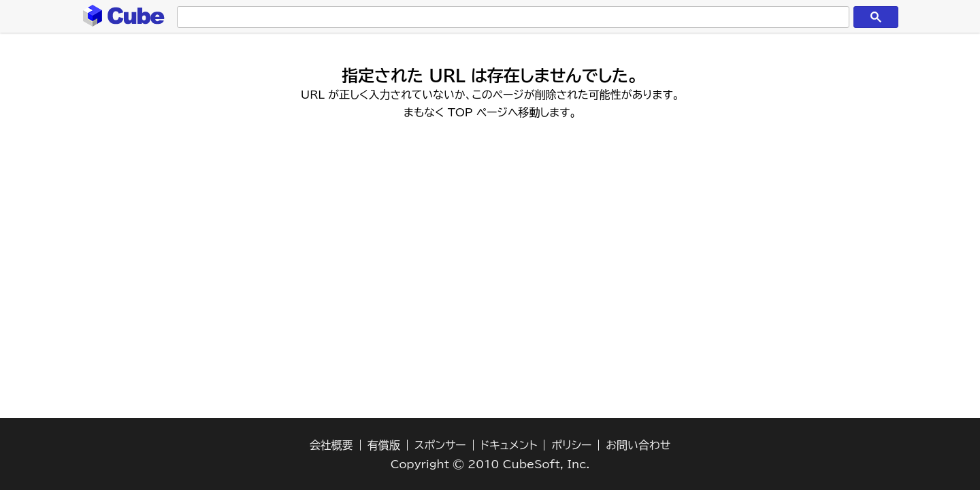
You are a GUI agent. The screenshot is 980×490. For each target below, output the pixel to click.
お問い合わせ (638, 445)
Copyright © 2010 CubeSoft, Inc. (490, 464)
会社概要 (331, 445)
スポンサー (440, 445)
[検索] (510, 17)
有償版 (384, 445)
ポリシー (571, 445)
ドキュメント (509, 445)
